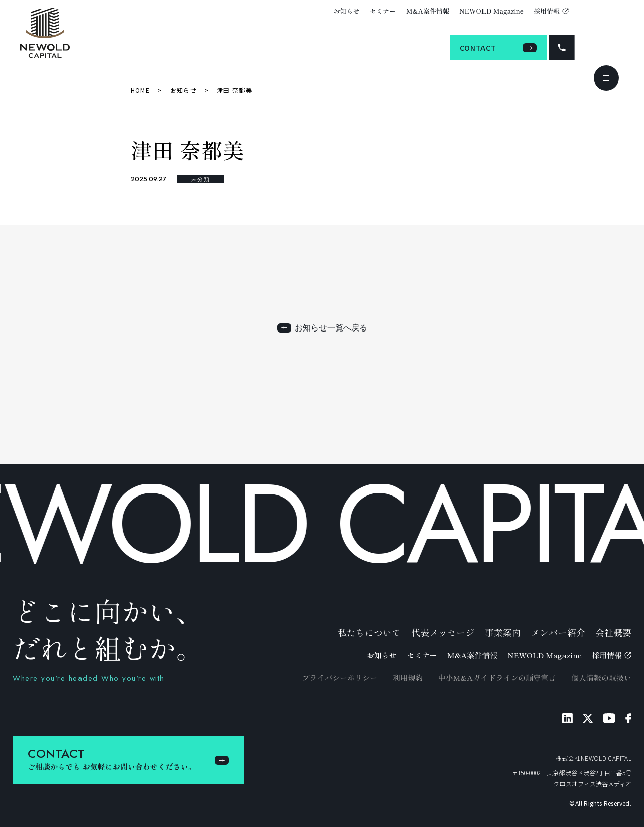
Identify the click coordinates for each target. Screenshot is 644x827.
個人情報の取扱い (601, 677)
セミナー (383, 11)
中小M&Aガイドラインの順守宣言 (497, 677)
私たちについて (369, 632)
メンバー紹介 (558, 632)
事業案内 (503, 632)
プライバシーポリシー (340, 677)
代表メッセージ (443, 632)
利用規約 (408, 677)
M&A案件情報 (428, 11)
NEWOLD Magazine (492, 11)
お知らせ (347, 11)
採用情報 (551, 11)
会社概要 (613, 632)
